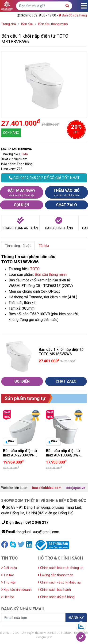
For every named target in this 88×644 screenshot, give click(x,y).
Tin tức (8, 575)
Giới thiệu (9, 568)
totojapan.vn (75, 488)
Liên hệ (8, 597)
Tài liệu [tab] (44, 246)
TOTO (35, 269)
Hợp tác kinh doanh (16, 590)
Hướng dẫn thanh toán (55, 575)
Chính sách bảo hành (54, 590)
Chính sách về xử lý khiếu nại (60, 582)
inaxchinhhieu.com (47, 488)
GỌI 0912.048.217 (44, 178)
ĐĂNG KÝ (76, 618)
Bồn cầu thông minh (51, 274)
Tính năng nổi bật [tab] (18, 246)
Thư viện (9, 582)
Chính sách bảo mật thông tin (61, 568)
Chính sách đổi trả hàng (56, 597)
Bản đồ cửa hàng (73, 15)
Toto (25, 154)
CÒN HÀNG (11, 133)
